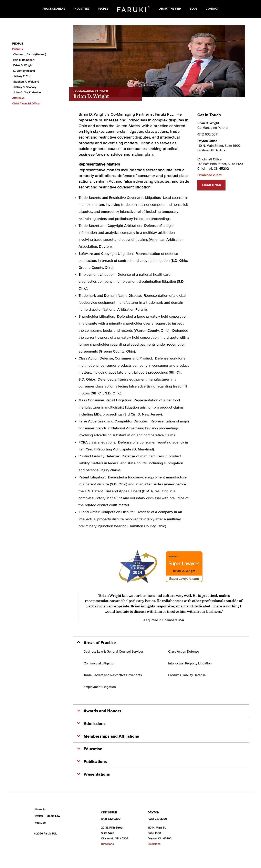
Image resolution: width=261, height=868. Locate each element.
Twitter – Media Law (47, 816)
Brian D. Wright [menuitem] (23, 65)
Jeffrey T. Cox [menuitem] (22, 76)
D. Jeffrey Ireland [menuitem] (24, 71)
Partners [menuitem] (18, 49)
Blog (194, 9)
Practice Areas (54, 9)
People (103, 9)
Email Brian (211, 185)
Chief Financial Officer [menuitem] (26, 104)
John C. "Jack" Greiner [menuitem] (28, 93)
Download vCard (209, 175)
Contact (212, 9)
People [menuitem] (18, 44)
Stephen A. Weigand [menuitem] (26, 82)
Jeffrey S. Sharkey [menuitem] (25, 87)
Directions (107, 844)
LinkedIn (40, 810)
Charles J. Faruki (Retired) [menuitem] (30, 55)
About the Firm (170, 9)
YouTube (40, 823)
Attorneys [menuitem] (18, 98)
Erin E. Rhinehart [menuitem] (24, 60)
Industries (81, 9)
